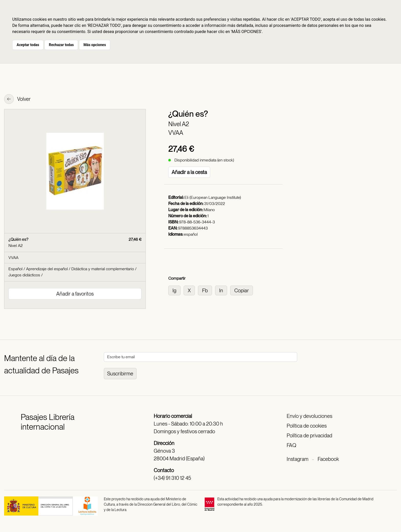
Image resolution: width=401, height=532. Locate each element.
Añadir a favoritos (75, 294)
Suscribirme (120, 374)
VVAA (176, 133)
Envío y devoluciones (309, 416)
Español (15, 269)
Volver (17, 100)
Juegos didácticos (24, 275)
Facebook (328, 459)
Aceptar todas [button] (28, 45)
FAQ (291, 445)
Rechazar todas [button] (61, 45)
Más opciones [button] (95, 45)
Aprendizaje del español (47, 269)
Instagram (298, 459)
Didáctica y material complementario (103, 269)
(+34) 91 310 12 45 (172, 478)
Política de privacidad (309, 436)
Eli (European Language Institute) (213, 197)
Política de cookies (307, 426)
